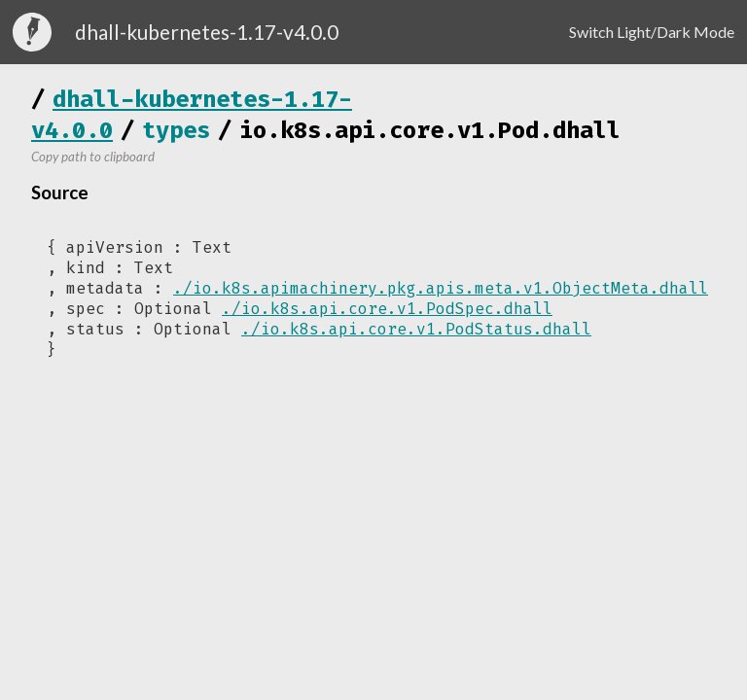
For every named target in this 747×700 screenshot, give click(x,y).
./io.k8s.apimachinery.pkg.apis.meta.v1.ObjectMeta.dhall (441, 288)
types (176, 130)
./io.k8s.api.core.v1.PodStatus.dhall (416, 329)
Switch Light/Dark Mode (652, 32)
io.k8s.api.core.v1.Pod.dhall (430, 130)
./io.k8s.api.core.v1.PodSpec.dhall (387, 309)
